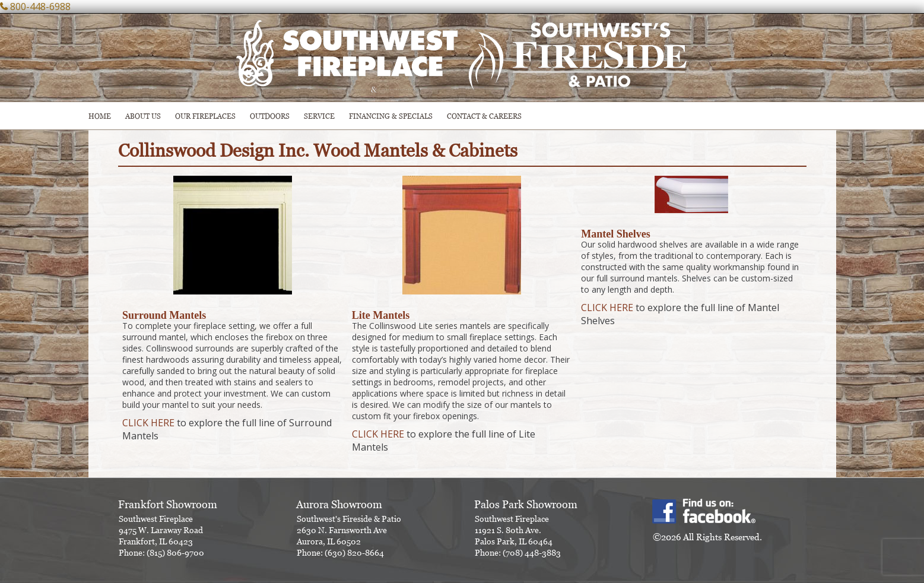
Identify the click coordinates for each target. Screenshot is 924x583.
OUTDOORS (270, 116)
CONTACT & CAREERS (484, 116)
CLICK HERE (148, 423)
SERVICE (319, 116)
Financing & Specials (391, 116)
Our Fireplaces (205, 116)
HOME (100, 116)
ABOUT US (143, 116)
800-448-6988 (40, 7)
